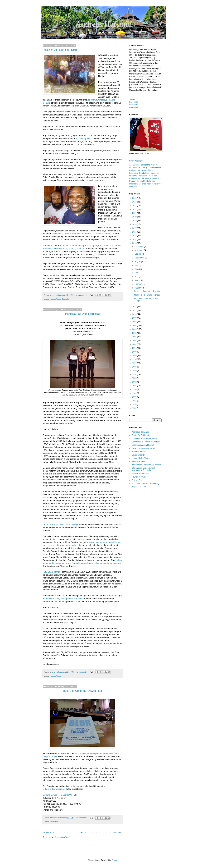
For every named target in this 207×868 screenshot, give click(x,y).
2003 (135, 340)
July (137, 265)
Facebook (134, 102)
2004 (135, 337)
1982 (135, 408)
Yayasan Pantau (139, 487)
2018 (135, 224)
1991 (135, 386)
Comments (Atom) (62, 837)
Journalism (66, 299)
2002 (135, 344)
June (137, 269)
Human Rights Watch (141, 458)
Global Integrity (138, 455)
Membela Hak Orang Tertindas (147, 295)
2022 (135, 209)
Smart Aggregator (137, 161)
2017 (135, 228)
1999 (135, 356)
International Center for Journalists (147, 465)
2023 (135, 206)
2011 (135, 310)
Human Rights (55, 299)
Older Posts (117, 833)
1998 (135, 359)
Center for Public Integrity (143, 435)
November (139, 250)
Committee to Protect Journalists (146, 442)
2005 (135, 333)
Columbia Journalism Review (144, 439)
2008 (135, 322)
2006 (135, 329)
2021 (135, 213)
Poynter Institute (139, 477)
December (139, 247)
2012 (135, 307)
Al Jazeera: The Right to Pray (142, 165)
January (138, 288)
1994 (135, 374)
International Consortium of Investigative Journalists (143, 469)
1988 (135, 397)
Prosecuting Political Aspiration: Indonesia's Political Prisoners (81, 234)
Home (83, 833)
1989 (135, 393)
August (138, 262)
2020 (135, 217)
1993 (135, 378)
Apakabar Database (140, 432)
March (137, 280)
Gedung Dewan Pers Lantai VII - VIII (60, 795)
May (137, 273)
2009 (135, 318)
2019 (135, 221)
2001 (135, 348)
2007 (135, 326)
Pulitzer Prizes (138, 480)
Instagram (134, 105)
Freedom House (139, 452)
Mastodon (134, 107)
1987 (135, 401)
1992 (135, 382)
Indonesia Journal (139, 461)
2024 (135, 202)
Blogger (115, 860)
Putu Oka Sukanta (51, 572)
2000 (135, 352)
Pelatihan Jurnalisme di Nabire (60, 50)
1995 (135, 371)
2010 (135, 314)
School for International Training (145, 483)
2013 (135, 243)
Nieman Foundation (140, 474)
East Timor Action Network (143, 445)
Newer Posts (49, 833)
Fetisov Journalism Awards (143, 448)
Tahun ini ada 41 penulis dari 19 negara (61, 524)
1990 (135, 389)
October (138, 254)
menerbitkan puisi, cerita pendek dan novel (63, 599)
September (140, 258)
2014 (135, 239)
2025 (135, 198)
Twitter (132, 99)
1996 (135, 367)
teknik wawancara (97, 100)
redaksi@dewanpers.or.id (55, 789)
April (137, 277)
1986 (135, 404)
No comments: (82, 295)
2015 (135, 236)
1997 (135, 363)
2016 (135, 232)
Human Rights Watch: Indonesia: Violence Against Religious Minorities (145, 184)
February (139, 284)
